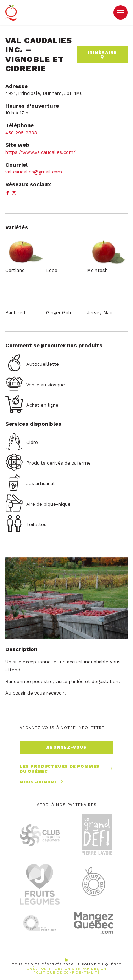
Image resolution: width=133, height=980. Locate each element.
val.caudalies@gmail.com (34, 172)
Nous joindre (42, 782)
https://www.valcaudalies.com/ (40, 152)
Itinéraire (102, 55)
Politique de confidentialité (66, 972)
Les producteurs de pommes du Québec (66, 769)
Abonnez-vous (66, 747)
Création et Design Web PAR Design (66, 968)
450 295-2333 (21, 133)
